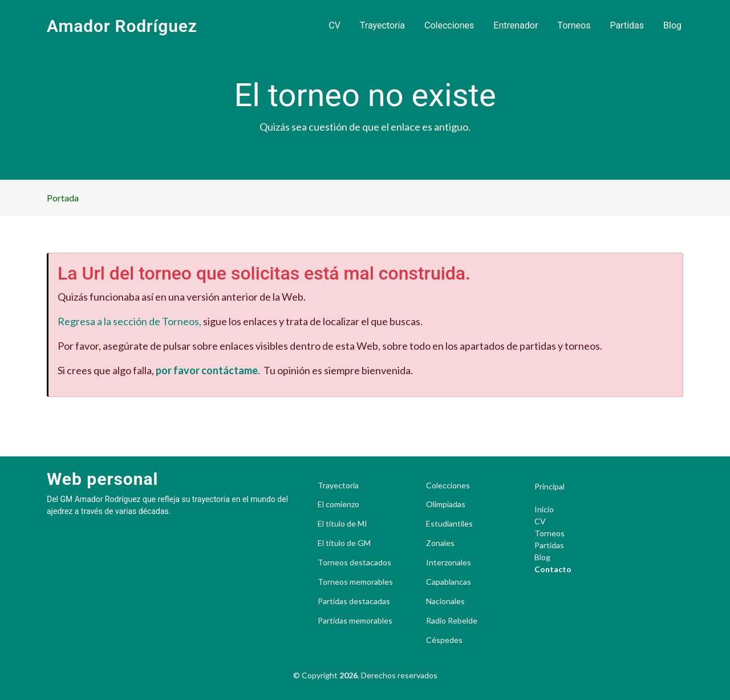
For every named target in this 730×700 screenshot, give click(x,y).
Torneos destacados (354, 563)
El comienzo (338, 504)
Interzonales (449, 563)
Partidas (627, 25)
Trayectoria (382, 25)
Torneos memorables (355, 582)
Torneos (574, 25)
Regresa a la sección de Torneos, (129, 321)
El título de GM (344, 543)
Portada (63, 198)
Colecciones (449, 25)
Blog (672, 25)
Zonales (440, 543)
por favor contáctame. (208, 370)
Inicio (544, 509)
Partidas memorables (355, 621)
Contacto (553, 569)
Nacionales (445, 601)
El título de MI (342, 524)
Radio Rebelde (452, 621)
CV (334, 25)
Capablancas (449, 582)
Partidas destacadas (354, 601)
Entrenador (516, 25)
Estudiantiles (449, 524)
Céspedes (444, 640)
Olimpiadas (446, 504)
